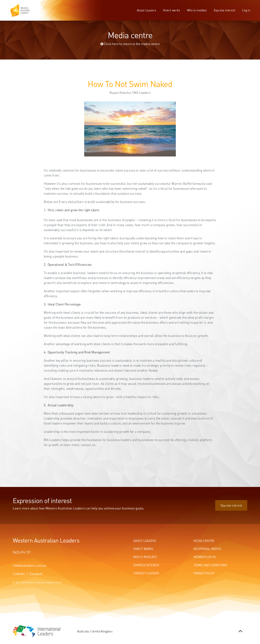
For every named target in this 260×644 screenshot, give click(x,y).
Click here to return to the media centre (130, 44)
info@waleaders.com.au (29, 565)
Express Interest (225, 10)
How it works (171, 10)
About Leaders (146, 10)
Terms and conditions (210, 565)
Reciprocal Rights (207, 549)
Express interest (236, 502)
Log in (246, 10)
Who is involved (197, 10)
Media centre (204, 541)
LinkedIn (19, 574)
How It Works (143, 549)
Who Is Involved (145, 557)
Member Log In (204, 557)
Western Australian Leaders (46, 540)
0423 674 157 (22, 552)
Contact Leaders (146, 573)
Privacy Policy (204, 573)
